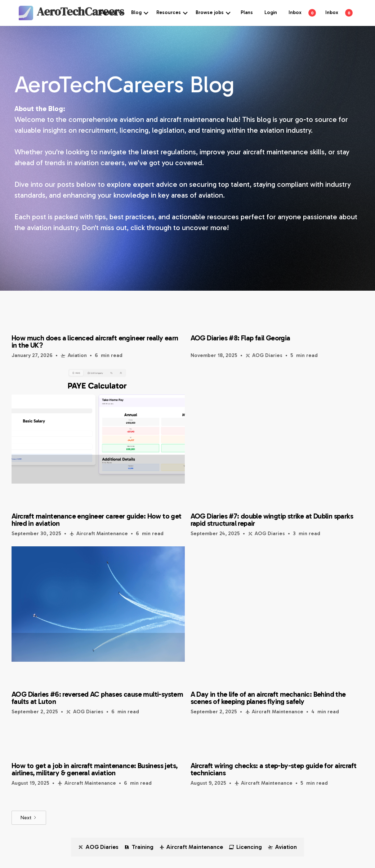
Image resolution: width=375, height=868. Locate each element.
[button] (112, 13)
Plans (247, 12)
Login (271, 12)
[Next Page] (29, 818)
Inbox (295, 12)
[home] (48, 13)
